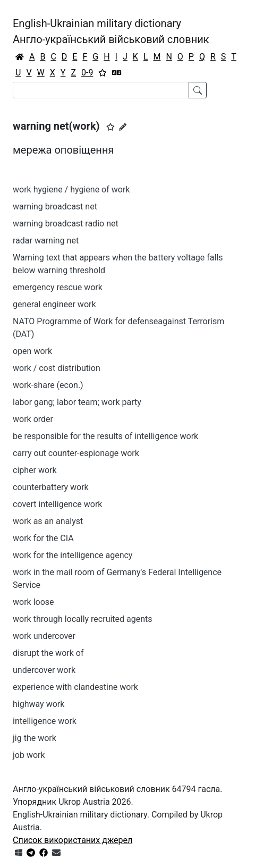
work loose (33, 602)
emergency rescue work (58, 287)
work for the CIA (43, 538)
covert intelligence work (57, 504)
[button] (110, 127)
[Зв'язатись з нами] (56, 853)
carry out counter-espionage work (76, 453)
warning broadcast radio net (66, 224)
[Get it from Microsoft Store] (19, 853)
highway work (39, 704)
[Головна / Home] (20, 57)
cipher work (35, 470)
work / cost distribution (57, 368)
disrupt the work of (48, 653)
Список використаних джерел (73, 840)
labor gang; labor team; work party (77, 402)
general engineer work (54, 304)
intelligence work (45, 721)
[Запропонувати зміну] (123, 127)
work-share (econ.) (48, 385)
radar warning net (46, 241)
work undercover (44, 636)
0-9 (87, 73)
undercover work (44, 670)
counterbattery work (51, 487)
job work (29, 755)
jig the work (35, 738)
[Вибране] (103, 73)
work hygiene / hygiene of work (71, 189)
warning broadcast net (55, 207)
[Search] (101, 90)
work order (33, 419)
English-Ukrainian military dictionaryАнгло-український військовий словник (111, 31)
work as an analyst (48, 521)
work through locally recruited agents (83, 619)
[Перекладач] (117, 73)
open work (32, 351)
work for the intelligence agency (73, 555)
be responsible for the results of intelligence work (105, 436)
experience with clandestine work (75, 687)
